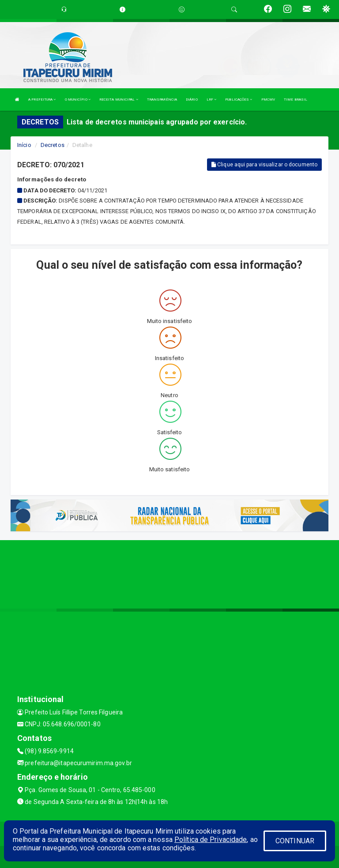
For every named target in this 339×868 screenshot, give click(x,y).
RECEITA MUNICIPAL (119, 100)
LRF (212, 100)
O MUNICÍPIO (78, 100)
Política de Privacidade (211, 840)
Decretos (53, 145)
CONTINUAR (295, 841)
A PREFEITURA (42, 100)
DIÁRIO (192, 100)
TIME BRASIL (296, 100)
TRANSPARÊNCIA (162, 100)
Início (24, 145)
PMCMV (268, 100)
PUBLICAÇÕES (239, 100)
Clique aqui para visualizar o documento (264, 165)
